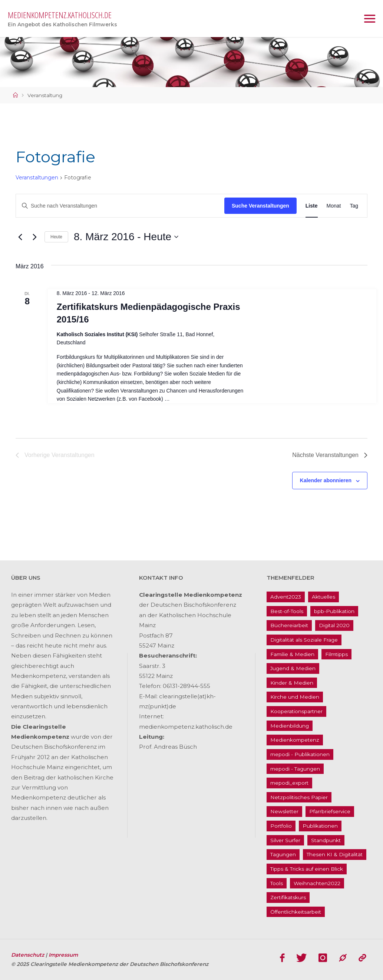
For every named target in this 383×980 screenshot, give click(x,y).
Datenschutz (28, 955)
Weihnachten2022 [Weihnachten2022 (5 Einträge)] (317, 883)
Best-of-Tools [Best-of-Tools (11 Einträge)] (287, 611)
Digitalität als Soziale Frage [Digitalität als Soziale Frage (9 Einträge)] (304, 640)
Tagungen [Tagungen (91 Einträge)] (283, 854)
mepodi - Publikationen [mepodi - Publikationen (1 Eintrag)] (300, 754)
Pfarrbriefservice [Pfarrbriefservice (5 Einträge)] (330, 811)
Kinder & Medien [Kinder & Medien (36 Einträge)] (292, 683)
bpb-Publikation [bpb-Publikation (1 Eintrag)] (334, 611)
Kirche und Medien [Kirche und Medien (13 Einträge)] (295, 697)
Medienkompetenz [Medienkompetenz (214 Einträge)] (295, 740)
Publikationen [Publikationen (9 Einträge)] (320, 826)
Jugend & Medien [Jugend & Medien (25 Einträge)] (293, 668)
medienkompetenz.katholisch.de (60, 15)
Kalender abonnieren (326, 480)
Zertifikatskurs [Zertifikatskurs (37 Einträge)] (288, 897)
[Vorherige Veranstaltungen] (20, 237)
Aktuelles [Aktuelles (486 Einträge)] (323, 597)
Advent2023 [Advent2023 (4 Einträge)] (286, 597)
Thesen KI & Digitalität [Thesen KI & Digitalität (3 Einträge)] (335, 854)
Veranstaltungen (37, 178)
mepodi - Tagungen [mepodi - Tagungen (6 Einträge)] (295, 769)
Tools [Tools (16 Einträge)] (277, 883)
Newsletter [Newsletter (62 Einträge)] (284, 811)
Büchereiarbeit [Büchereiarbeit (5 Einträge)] (289, 625)
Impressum (63, 955)
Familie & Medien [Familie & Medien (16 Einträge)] (292, 654)
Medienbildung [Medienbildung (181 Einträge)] (290, 726)
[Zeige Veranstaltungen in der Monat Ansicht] (334, 206)
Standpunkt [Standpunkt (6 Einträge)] (326, 840)
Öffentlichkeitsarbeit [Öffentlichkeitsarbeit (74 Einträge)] (296, 912)
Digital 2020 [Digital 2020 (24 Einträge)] (334, 625)
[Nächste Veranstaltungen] (34, 237)
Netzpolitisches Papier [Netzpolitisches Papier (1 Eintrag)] (299, 797)
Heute (56, 237)
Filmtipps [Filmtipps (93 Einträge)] (336, 654)
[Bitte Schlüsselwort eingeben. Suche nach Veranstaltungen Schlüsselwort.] (120, 206)
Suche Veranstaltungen (260, 206)
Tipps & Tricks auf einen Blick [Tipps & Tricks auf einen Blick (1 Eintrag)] (307, 869)
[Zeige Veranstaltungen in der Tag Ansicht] (354, 206)
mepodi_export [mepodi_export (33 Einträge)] (289, 783)
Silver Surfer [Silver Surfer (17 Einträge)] (285, 840)
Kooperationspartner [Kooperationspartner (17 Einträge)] (296, 711)
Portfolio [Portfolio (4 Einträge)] (281, 826)
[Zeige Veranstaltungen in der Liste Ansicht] (312, 206)
